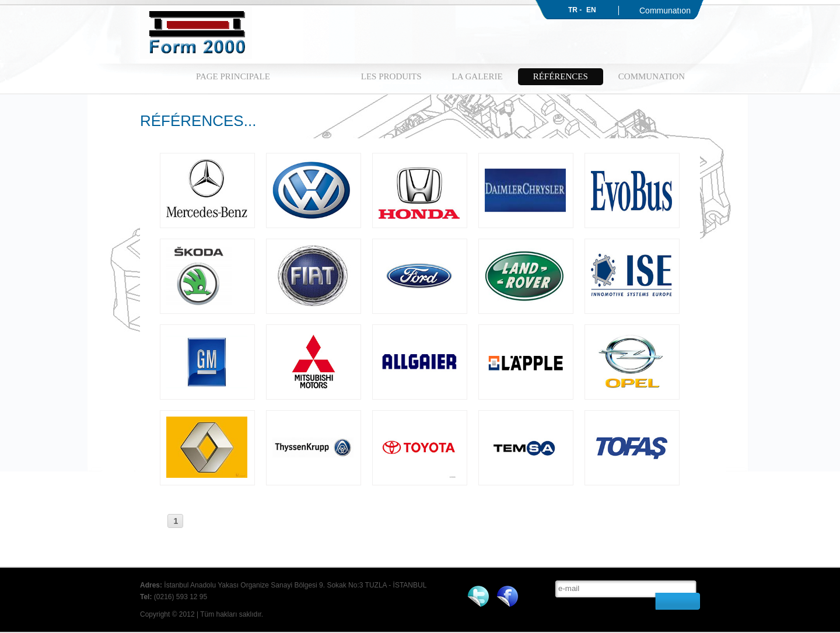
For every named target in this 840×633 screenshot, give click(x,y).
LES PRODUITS (391, 76)
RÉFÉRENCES (561, 76)
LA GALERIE (477, 76)
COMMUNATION (652, 76)
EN (591, 10)
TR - (575, 10)
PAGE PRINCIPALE (233, 76)
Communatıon (665, 11)
